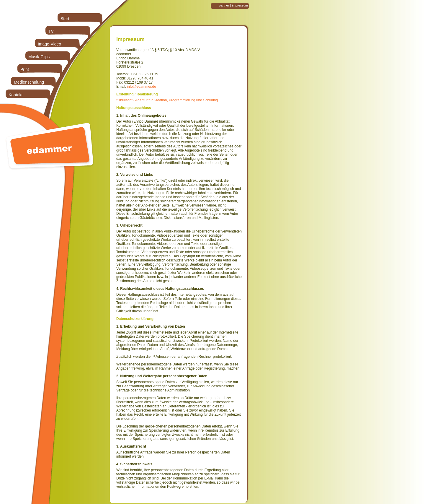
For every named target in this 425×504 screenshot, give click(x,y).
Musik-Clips (39, 57)
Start (65, 19)
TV (51, 31)
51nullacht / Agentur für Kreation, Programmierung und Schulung (167, 100)
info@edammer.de (142, 87)
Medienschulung (29, 82)
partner (224, 5)
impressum (240, 5)
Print (25, 69)
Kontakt (15, 95)
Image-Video (49, 44)
